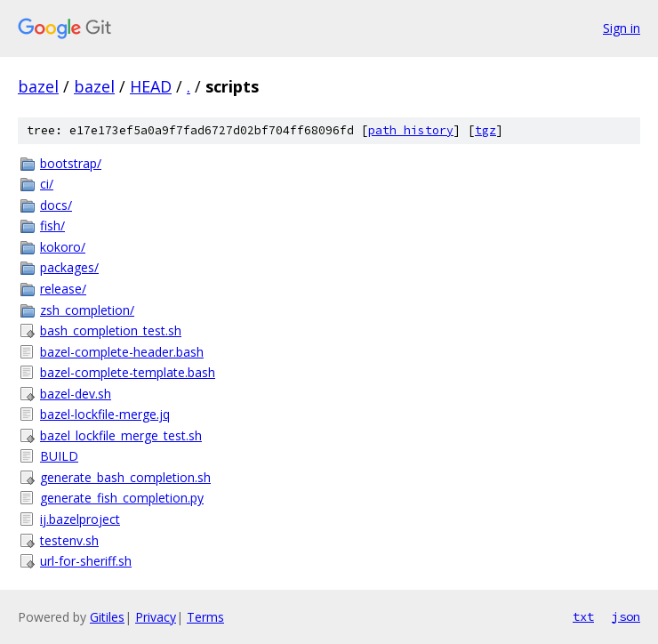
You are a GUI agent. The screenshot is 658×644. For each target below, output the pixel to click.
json (626, 616)
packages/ (69, 267)
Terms (205, 617)
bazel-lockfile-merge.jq (105, 414)
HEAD (151, 86)
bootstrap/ (71, 163)
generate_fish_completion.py (122, 498)
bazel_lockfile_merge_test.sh (121, 435)
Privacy (156, 617)
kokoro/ (63, 247)
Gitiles (107, 617)
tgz (485, 130)
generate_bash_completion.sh (125, 477)
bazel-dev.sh (76, 394)
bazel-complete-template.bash (128, 372)
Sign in (622, 28)
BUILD (59, 456)
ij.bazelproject (80, 519)
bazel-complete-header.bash (122, 352)
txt (583, 616)
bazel (38, 86)
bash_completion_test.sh (111, 330)
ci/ (47, 184)
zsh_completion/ (87, 310)
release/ (63, 289)
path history (411, 130)
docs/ (56, 205)
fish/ (52, 225)
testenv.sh (69, 540)
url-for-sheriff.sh (86, 561)
